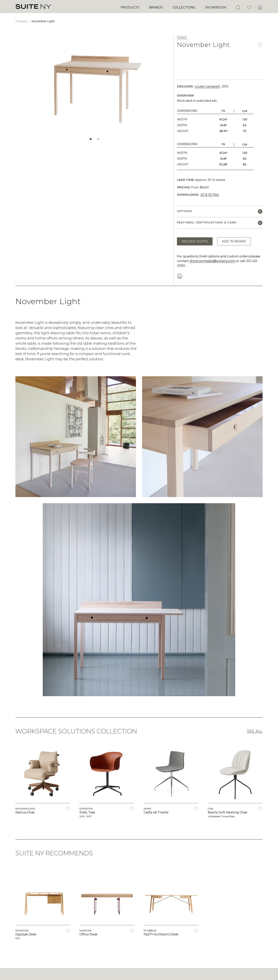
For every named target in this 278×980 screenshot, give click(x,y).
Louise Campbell (207, 86)
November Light (43, 21)
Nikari (182, 37)
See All (255, 731)
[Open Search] (238, 8)
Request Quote (195, 241)
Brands (156, 7)
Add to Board (234, 241)
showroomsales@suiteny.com (212, 261)
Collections (184, 7)
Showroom (216, 7)
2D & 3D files (210, 195)
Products (130, 7)
